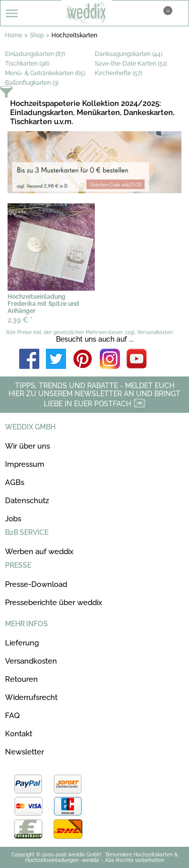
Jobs (13, 519)
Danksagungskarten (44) (129, 54)
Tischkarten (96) (27, 64)
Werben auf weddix (39, 552)
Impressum (25, 464)
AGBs (15, 482)
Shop (37, 35)
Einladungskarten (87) (35, 54)
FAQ (12, 716)
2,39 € (20, 320)
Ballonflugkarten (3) (32, 83)
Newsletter (24, 752)
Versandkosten (31, 661)
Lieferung (22, 643)
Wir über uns (27, 446)
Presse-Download (36, 584)
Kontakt (19, 734)
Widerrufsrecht (31, 697)
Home (14, 35)
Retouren (21, 679)
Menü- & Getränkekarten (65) (45, 73)
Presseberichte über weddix (54, 603)
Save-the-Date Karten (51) (131, 64)
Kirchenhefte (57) (118, 73)
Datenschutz (27, 501)
